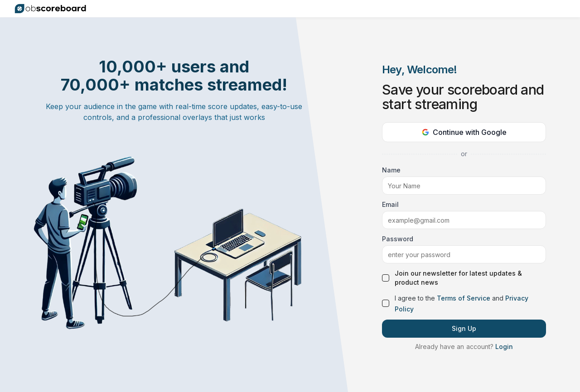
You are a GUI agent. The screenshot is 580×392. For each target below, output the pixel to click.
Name (391, 170)
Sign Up (464, 328)
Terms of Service (464, 298)
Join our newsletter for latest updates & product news (458, 278)
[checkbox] (386, 278)
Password (398, 239)
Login (504, 347)
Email (390, 204)
